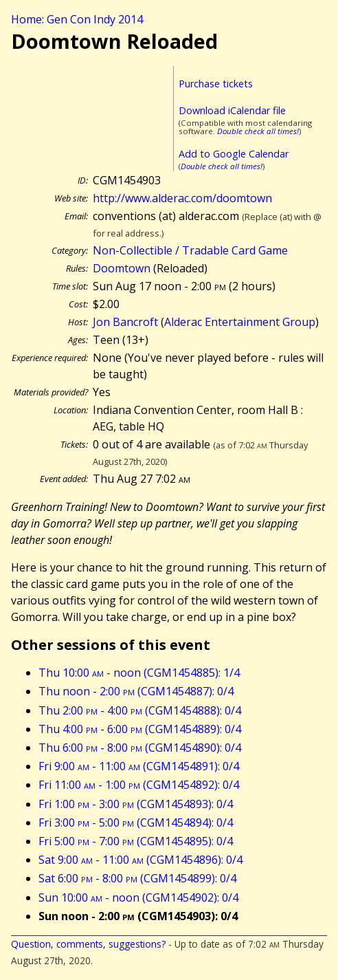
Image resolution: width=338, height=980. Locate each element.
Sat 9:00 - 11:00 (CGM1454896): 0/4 (140, 860)
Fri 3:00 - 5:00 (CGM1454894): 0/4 (136, 823)
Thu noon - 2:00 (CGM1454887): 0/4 (136, 691)
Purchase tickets (216, 84)
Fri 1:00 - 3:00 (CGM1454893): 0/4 (136, 804)
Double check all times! (258, 131)
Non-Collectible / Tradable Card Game (190, 250)
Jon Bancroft (125, 322)
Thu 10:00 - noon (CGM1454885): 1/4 (139, 673)
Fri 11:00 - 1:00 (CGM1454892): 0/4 (139, 785)
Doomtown (122, 268)
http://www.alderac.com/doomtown (182, 198)
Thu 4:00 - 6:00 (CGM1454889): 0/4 (140, 729)
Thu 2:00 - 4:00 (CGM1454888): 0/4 (140, 710)
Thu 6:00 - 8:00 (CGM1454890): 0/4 (140, 748)
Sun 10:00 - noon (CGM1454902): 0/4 (138, 897)
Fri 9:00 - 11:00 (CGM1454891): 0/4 (139, 766)
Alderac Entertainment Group (240, 322)
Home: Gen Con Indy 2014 (77, 19)
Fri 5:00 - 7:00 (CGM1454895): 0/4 (136, 841)
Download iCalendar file (232, 110)
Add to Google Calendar (234, 154)
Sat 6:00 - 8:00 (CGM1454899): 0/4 (137, 878)
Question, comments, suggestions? (88, 944)
